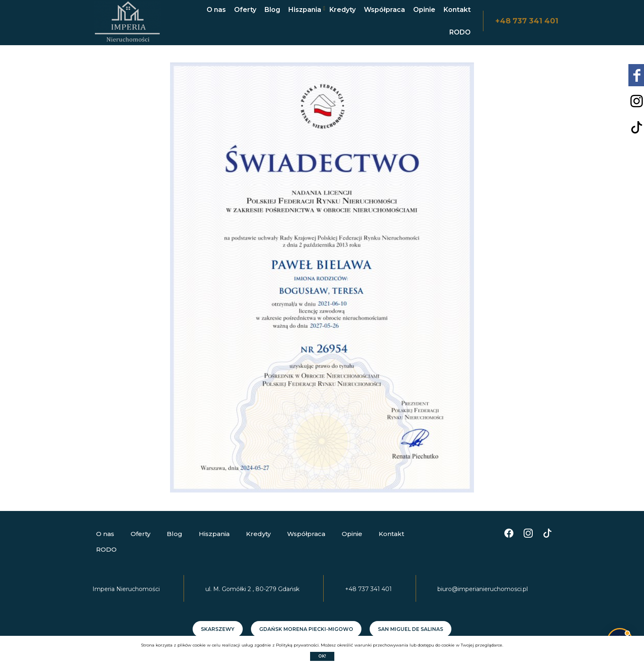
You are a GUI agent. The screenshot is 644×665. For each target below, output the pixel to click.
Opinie (424, 10)
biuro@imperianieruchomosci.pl (483, 589)
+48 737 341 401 (527, 21)
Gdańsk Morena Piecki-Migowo (306, 629)
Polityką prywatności (297, 645)
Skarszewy (218, 629)
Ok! (322, 656)
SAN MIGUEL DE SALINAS (411, 629)
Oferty (245, 10)
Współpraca (384, 10)
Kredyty (343, 10)
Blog (272, 10)
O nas (216, 10)
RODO (460, 32)
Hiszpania (305, 10)
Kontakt (457, 10)
